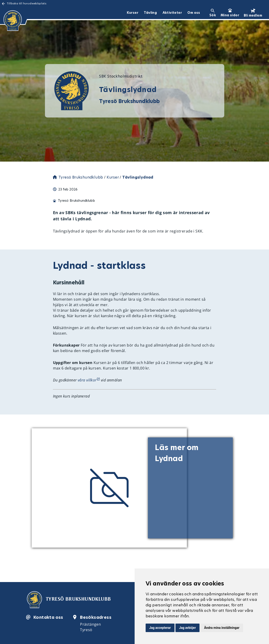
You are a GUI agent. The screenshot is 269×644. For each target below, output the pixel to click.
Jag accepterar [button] (160, 628)
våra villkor (87, 380)
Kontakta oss (48, 617)
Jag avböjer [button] (187, 628)
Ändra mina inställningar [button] (222, 628)
